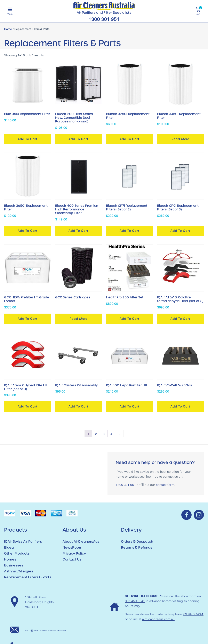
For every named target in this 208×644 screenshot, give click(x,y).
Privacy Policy (74, 553)
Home (8, 29)
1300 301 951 (104, 19)
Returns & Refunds (137, 548)
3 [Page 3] (104, 434)
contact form (165, 485)
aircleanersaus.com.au (158, 619)
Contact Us (72, 559)
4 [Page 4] (111, 434)
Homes (10, 559)
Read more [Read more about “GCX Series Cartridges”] (78, 319)
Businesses (14, 565)
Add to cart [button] (28, 139)
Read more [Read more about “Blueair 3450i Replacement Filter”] (180, 139)
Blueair (10, 548)
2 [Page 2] (96, 434)
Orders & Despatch (137, 542)
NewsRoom (72, 548)
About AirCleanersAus (81, 542)
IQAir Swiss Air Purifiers (23, 542)
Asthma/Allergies (19, 571)
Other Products (17, 553)
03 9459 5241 (135, 601)
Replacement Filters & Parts (28, 577)
